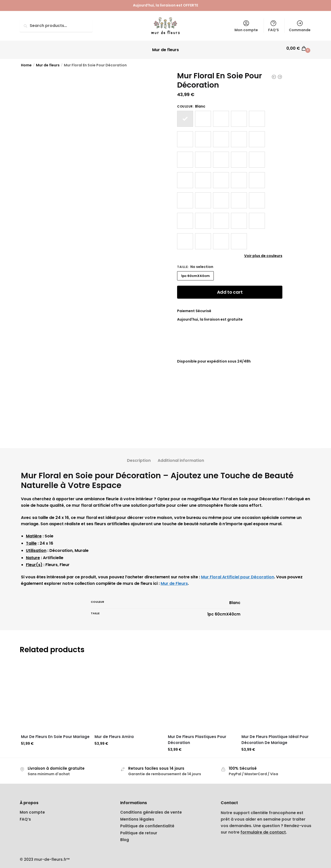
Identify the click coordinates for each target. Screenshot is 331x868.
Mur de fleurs (48, 62)
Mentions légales (137, 816)
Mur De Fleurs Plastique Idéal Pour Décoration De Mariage (275, 737)
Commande (300, 26)
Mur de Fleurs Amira (114, 734)
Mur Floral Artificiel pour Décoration (238, 574)
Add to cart (230, 289)
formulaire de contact (263, 829)
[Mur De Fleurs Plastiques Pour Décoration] (202, 693)
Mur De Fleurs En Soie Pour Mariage (55, 734)
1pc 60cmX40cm (195, 273)
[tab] (139, 453)
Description (139, 457)
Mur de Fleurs (174, 580)
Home (26, 62)
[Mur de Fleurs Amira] (129, 693)
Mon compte (246, 26)
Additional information (181, 457)
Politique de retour (139, 830)
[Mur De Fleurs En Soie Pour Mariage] (55, 693)
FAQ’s (25, 816)
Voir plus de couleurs (263, 253)
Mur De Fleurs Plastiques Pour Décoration (197, 737)
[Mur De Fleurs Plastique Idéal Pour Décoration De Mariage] (276, 693)
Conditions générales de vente (151, 809)
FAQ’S (274, 26)
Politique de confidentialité (147, 823)
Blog (125, 837)
